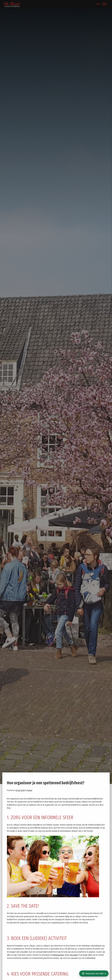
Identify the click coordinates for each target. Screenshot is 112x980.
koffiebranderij (58, 955)
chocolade (73, 955)
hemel (30, 790)
